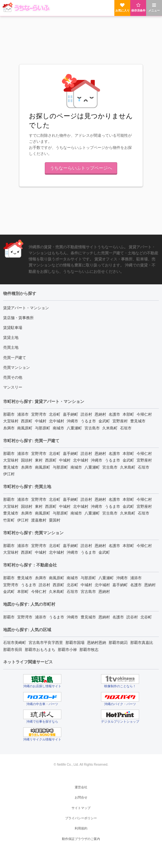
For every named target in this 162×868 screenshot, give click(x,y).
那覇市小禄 (67, 650)
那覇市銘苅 (118, 643)
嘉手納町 (71, 414)
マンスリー (13, 387)
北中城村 (57, 421)
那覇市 (9, 414)
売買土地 (11, 347)
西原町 (27, 421)
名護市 (114, 414)
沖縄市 (72, 421)
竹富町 (9, 520)
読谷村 (86, 414)
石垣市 (126, 428)
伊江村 (9, 474)
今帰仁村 (144, 414)
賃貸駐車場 (13, 328)
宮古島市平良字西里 (46, 643)
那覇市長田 (13, 650)
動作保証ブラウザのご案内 (81, 839)
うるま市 (88, 421)
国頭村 (27, 460)
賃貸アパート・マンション (26, 308)
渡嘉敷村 (39, 520)
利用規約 (81, 828)
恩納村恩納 (97, 643)
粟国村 (55, 520)
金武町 (104, 421)
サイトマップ (81, 808)
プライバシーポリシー (81, 818)
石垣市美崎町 (15, 643)
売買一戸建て (15, 358)
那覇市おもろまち (40, 650)
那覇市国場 (75, 643)
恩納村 (100, 414)
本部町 (128, 414)
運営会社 (81, 787)
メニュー (154, 7)
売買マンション (17, 368)
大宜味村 (11, 421)
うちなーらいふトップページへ (81, 168)
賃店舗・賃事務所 (18, 318)
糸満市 (9, 428)
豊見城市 (138, 421)
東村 (39, 460)
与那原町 (43, 428)
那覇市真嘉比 (142, 643)
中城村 (41, 421)
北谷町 (55, 414)
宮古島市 (92, 428)
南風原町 (25, 428)
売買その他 (13, 377)
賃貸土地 (11, 338)
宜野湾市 (39, 414)
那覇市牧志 (89, 650)
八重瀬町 (74, 428)
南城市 (58, 428)
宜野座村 (120, 421)
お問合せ (81, 797)
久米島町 (110, 428)
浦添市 (23, 414)
